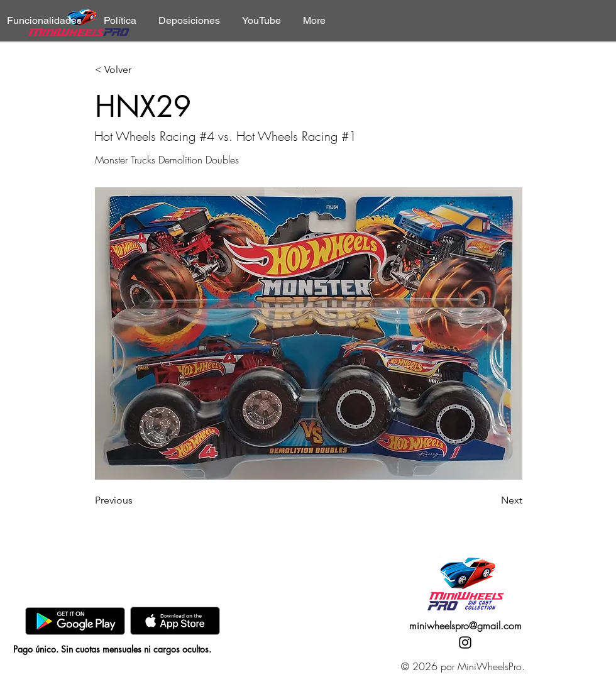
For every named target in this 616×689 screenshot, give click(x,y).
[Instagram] (465, 642)
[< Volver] (136, 70)
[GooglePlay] (75, 621)
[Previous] (136, 500)
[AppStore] (175, 621)
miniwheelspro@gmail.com (465, 626)
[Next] (491, 500)
